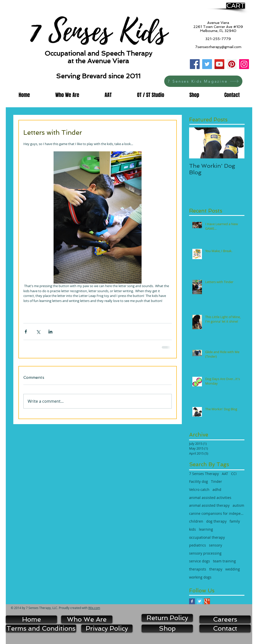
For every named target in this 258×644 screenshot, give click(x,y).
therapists (198, 569)
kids (192, 529)
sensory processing (205, 553)
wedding (233, 569)
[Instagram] (244, 64)
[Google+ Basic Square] (207, 601)
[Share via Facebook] (26, 332)
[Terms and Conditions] (41, 629)
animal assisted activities (210, 498)
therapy (216, 569)
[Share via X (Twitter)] (38, 332)
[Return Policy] (167, 618)
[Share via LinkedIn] (50, 332)
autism (238, 505)
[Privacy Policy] (107, 629)
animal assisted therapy (209, 505)
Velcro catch (199, 489)
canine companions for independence (217, 513)
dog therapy (216, 521)
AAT (225, 474)
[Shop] (167, 629)
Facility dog (199, 481)
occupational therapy (207, 537)
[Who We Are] (87, 619)
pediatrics (198, 545)
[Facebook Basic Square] (192, 601)
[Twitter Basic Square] (200, 601)
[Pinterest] (232, 64)
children (196, 521)
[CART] (236, 6)
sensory (216, 545)
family (235, 521)
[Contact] (225, 629)
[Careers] (225, 619)
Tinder (217, 481)
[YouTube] (219, 64)
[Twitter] (207, 64)
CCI (234, 474)
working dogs (200, 577)
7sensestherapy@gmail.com (218, 47)
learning (206, 529)
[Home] (31, 619)
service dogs (200, 561)
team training (224, 561)
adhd (217, 489)
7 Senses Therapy (204, 474)
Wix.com (94, 608)
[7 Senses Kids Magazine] (203, 81)
